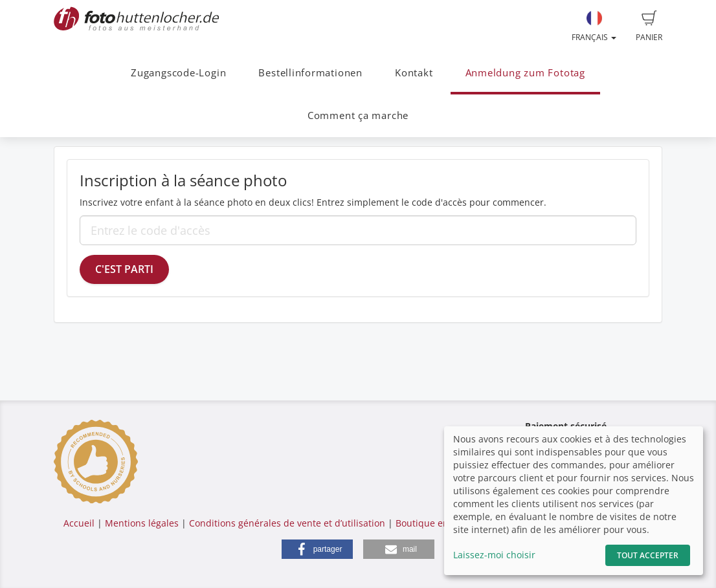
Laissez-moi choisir (494, 555)
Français (594, 27)
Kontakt (414, 73)
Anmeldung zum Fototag (525, 73)
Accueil (79, 523)
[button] (317, 549)
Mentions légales (142, 523)
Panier (649, 27)
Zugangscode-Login (178, 73)
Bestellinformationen (310, 73)
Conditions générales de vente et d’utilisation (287, 523)
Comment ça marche (358, 115)
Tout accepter (648, 555)
